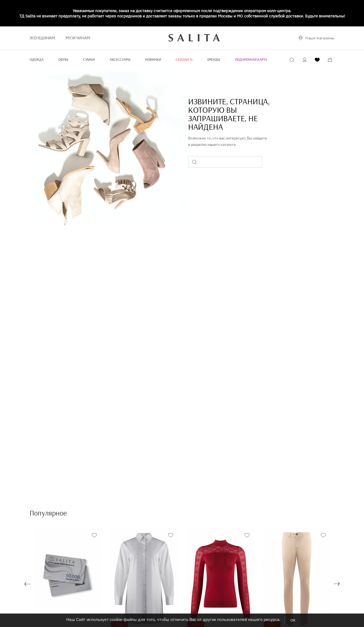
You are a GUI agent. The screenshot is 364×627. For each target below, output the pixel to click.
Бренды (214, 59)
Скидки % (184, 59)
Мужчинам (78, 38)
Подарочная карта (251, 59)
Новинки (153, 59)
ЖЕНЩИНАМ (42, 38)
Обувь (63, 59)
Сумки (89, 59)
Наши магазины (320, 38)
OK (293, 620)
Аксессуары (120, 59)
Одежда (37, 59)
